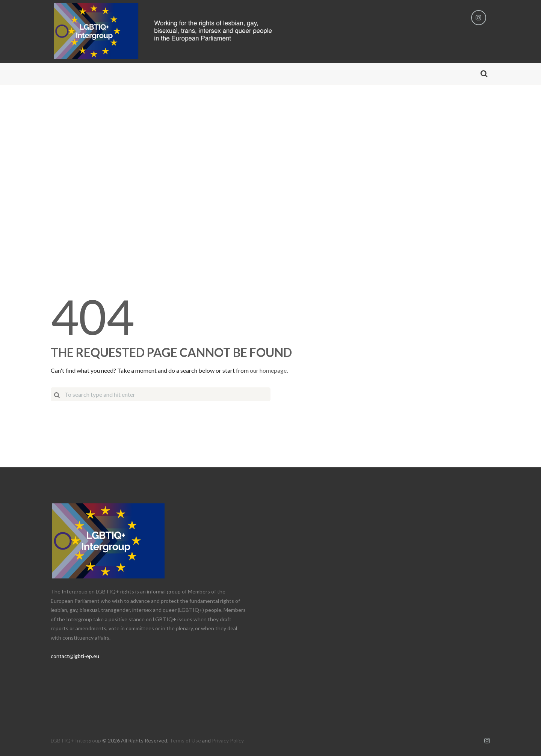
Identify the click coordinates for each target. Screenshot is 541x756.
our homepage (268, 370)
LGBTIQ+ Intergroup (76, 740)
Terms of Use (185, 740)
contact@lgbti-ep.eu (75, 656)
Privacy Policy (228, 740)
